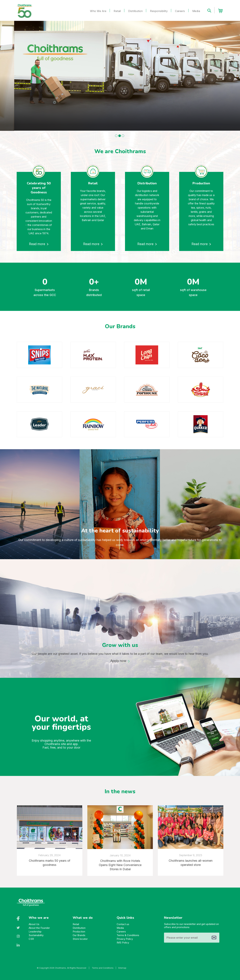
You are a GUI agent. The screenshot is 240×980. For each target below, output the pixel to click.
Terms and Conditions (103, 968)
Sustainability (36, 935)
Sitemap (122, 968)
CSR (31, 939)
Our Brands (79, 935)
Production (79, 932)
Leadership (35, 932)
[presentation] (10, 387)
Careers (180, 11)
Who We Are (98, 11)
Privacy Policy (125, 939)
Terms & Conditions (128, 935)
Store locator (80, 939)
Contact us (123, 924)
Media (196, 11)
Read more (37, 244)
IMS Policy (123, 943)
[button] (116, 136)
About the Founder (39, 928)
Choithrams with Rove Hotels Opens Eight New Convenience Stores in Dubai (120, 865)
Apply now (118, 661)
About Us (34, 924)
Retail (117, 11)
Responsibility (159, 11)
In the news (120, 791)
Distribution (135, 11)
